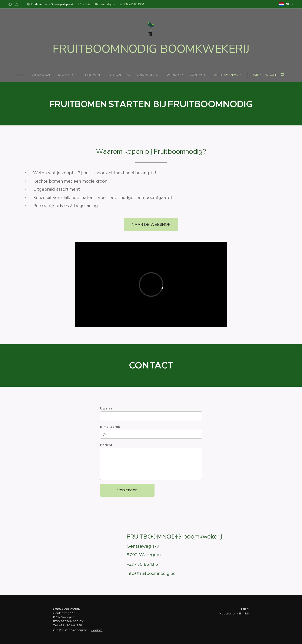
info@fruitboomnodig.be (99, 4)
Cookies (97, 630)
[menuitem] (22, 75)
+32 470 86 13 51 (134, 4)
